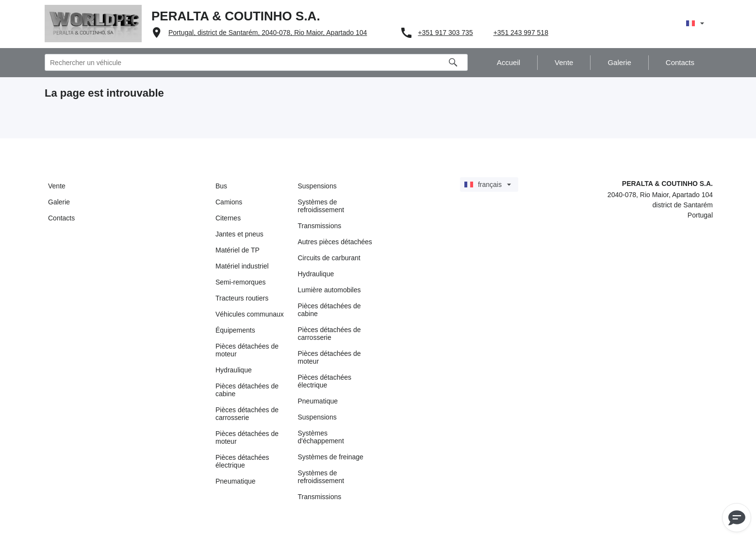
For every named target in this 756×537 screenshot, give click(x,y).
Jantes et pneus (239, 234)
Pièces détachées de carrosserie (247, 414)
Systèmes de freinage (331, 457)
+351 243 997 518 (521, 33)
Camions (229, 202)
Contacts (61, 218)
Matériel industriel (242, 266)
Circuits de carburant (329, 258)
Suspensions (317, 186)
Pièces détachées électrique (242, 461)
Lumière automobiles (329, 290)
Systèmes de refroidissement (321, 206)
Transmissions (320, 226)
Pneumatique (236, 481)
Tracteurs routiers (242, 298)
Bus (221, 186)
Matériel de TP (238, 250)
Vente (57, 186)
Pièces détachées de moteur (247, 350)
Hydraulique (234, 370)
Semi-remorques (240, 282)
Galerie (59, 202)
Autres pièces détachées (335, 242)
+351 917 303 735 (445, 33)
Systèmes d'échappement (321, 437)
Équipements (235, 330)
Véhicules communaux (250, 314)
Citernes (228, 218)
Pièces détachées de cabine (247, 390)
